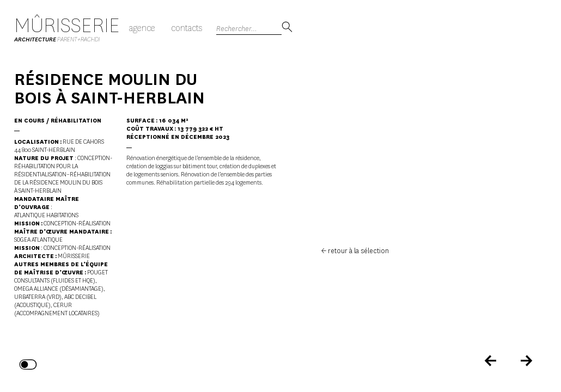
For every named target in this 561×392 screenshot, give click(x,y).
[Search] (249, 28)
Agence (142, 28)
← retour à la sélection (355, 251)
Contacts (187, 28)
